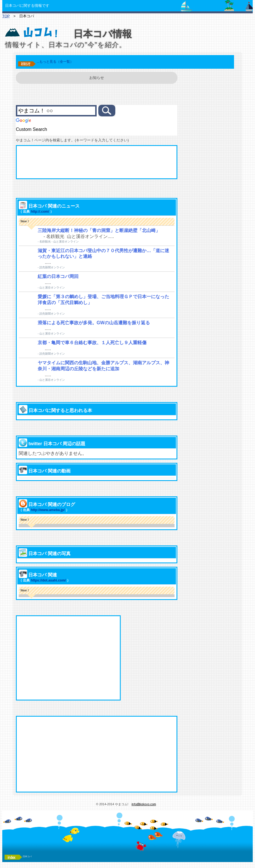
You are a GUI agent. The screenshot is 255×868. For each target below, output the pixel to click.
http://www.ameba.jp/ (48, 510)
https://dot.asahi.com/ (48, 580)
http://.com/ (40, 212)
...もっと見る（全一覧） (55, 62)
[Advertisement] (97, 162)
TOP (6, 16)
